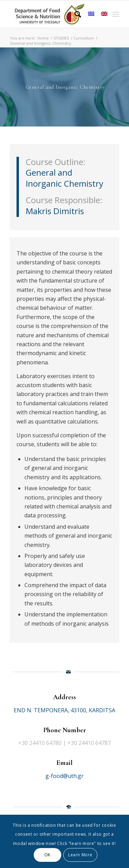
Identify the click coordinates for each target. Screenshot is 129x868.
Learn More (80, 855)
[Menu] (116, 14)
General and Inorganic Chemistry (64, 178)
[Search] (74, 14)
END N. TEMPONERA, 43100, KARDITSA (64, 710)
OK (47, 855)
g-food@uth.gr (64, 776)
